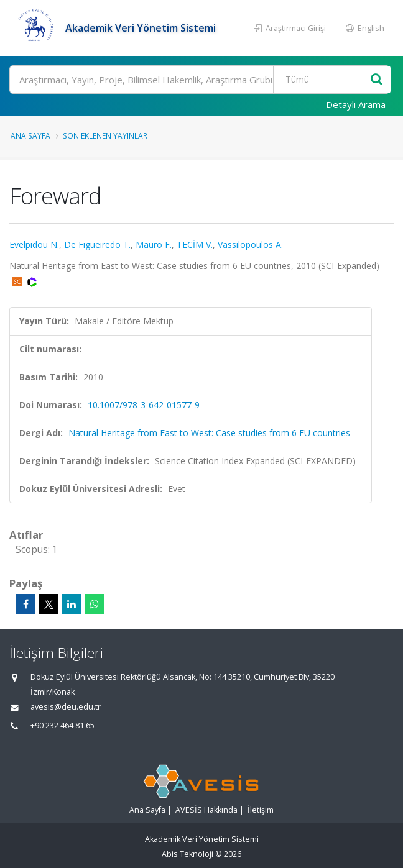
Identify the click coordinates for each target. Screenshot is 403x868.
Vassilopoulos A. (250, 244)
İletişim (261, 810)
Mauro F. (154, 244)
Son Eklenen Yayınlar (105, 135)
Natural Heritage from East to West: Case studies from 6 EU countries (209, 433)
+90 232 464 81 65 (63, 725)
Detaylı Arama (356, 104)
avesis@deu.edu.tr (66, 707)
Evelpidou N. (34, 244)
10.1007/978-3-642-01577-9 (144, 405)
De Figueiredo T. (97, 244)
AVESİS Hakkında (206, 810)
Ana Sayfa (30, 135)
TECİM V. (195, 244)
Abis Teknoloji (188, 854)
